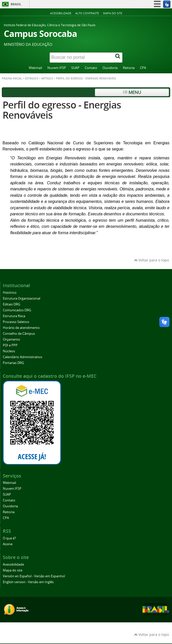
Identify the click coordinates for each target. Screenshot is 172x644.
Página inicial (12, 78)
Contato (91, 68)
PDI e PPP (10, 345)
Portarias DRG (13, 363)
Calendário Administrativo (23, 357)
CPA (143, 68)
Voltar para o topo (152, 260)
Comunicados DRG (17, 310)
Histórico (10, 293)
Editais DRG (11, 304)
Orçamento (11, 339)
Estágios (32, 78)
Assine (8, 544)
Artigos (47, 78)
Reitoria (129, 68)
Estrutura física (14, 316)
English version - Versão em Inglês (28, 582)
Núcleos (9, 351)
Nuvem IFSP (57, 68)
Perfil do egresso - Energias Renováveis (62, 110)
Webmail (35, 68)
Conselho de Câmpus (19, 334)
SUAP (75, 68)
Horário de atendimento (21, 328)
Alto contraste (87, 13)
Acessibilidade (61, 13)
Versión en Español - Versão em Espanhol (34, 576)
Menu (132, 92)
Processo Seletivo (16, 322)
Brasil (16, 4)
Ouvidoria (110, 68)
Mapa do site (113, 13)
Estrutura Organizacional (22, 298)
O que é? (9, 538)
